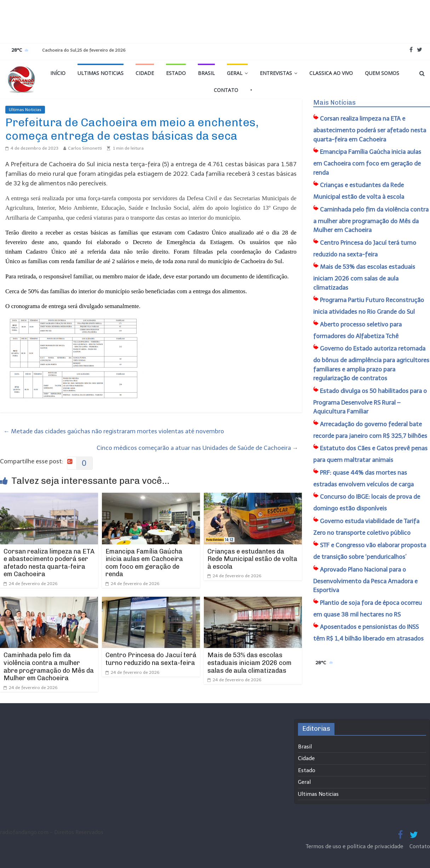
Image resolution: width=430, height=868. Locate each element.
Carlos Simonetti (85, 148)
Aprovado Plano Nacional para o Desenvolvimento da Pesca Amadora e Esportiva (365, 580)
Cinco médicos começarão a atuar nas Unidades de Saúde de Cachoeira (197, 448)
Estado (176, 73)
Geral (235, 73)
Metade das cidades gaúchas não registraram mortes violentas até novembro (114, 431)
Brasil (206, 73)
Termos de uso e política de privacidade (355, 846)
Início (58, 73)
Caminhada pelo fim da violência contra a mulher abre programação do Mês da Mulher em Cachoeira (49, 667)
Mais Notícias (334, 103)
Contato (226, 90)
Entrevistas (276, 73)
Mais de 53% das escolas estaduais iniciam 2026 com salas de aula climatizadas (250, 663)
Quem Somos (382, 73)
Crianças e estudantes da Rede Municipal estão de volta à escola (252, 559)
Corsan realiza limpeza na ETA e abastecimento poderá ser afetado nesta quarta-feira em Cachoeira (49, 563)
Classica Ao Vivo (331, 73)
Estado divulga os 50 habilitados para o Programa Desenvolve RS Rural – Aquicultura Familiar (370, 401)
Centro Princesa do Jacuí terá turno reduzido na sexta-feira (151, 659)
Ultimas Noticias (101, 73)
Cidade (145, 73)
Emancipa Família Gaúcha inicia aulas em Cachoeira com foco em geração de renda (144, 563)
